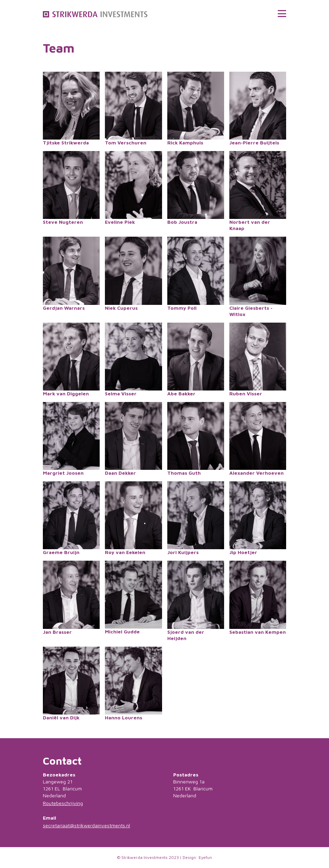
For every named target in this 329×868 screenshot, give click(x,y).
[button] (282, 14)
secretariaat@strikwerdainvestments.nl (86, 825)
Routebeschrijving (63, 803)
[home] (95, 14)
